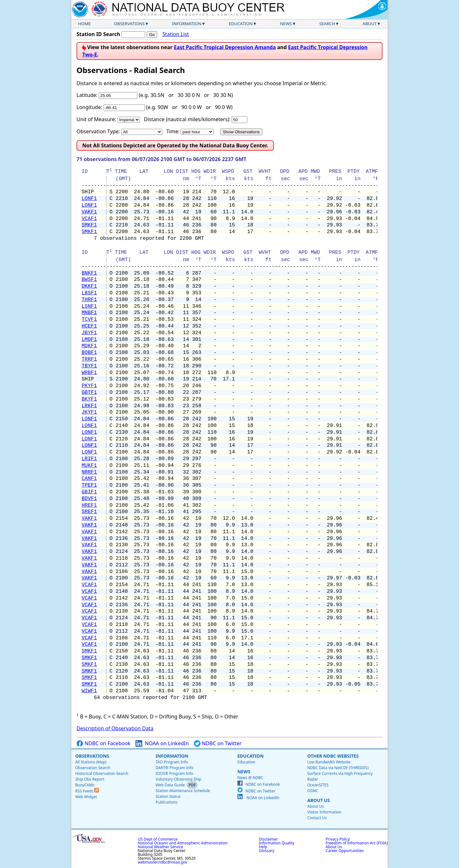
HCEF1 (89, 326)
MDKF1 (89, 346)
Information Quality (277, 843)
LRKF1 (89, 406)
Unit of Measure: (96, 119)
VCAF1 (89, 219)
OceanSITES (318, 785)
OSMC (313, 791)
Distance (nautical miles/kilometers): (187, 119)
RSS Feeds (87, 791)
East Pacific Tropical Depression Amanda (225, 47)
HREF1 (89, 505)
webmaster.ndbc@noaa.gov (162, 862)
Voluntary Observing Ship (178, 779)
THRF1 (89, 300)
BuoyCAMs (85, 785)
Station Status (168, 796)
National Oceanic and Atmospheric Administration (183, 843)
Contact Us (317, 818)
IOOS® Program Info (174, 773)
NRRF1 (89, 472)
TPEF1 (89, 485)
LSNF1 (89, 306)
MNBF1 (89, 313)
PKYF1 (89, 386)
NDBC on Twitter (218, 743)
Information (187, 24)
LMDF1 (89, 340)
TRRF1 (89, 359)
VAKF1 (89, 212)
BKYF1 (89, 399)
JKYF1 (89, 412)
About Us (319, 800)
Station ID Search (98, 34)
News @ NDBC (250, 778)
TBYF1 (89, 366)
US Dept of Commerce (158, 839)
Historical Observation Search (102, 773)
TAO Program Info (172, 762)
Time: (173, 131)
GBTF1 (89, 393)
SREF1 (89, 512)
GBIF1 (89, 492)
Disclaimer (268, 839)
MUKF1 (89, 466)
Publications (167, 802)
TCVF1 (89, 320)
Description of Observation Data (115, 728)
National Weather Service (160, 847)
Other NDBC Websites (333, 756)
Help (263, 847)
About (370, 24)
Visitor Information (324, 812)
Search (327, 24)
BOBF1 (89, 353)
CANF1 (89, 479)
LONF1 (89, 199)
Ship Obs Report (90, 779)
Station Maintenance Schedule (183, 791)
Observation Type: (98, 131)
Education (241, 24)
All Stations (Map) (91, 762)
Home (84, 24)
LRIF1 (89, 459)
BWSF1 (89, 280)
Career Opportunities (345, 851)
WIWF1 (89, 691)
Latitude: (87, 95)
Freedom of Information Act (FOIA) (357, 843)
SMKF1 (89, 225)
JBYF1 (89, 333)
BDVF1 (89, 499)
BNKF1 (89, 273)
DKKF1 (89, 286)
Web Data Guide (170, 785)
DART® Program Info (175, 768)
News (286, 24)
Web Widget (86, 797)
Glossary (266, 851)
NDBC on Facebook (103, 743)
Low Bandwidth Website (329, 762)
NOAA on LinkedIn (162, 743)
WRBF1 (89, 373)
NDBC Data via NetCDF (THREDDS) (338, 768)
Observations (129, 24)
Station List (175, 34)
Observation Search (93, 768)
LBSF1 (89, 293)
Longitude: (89, 107)
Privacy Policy (338, 839)
